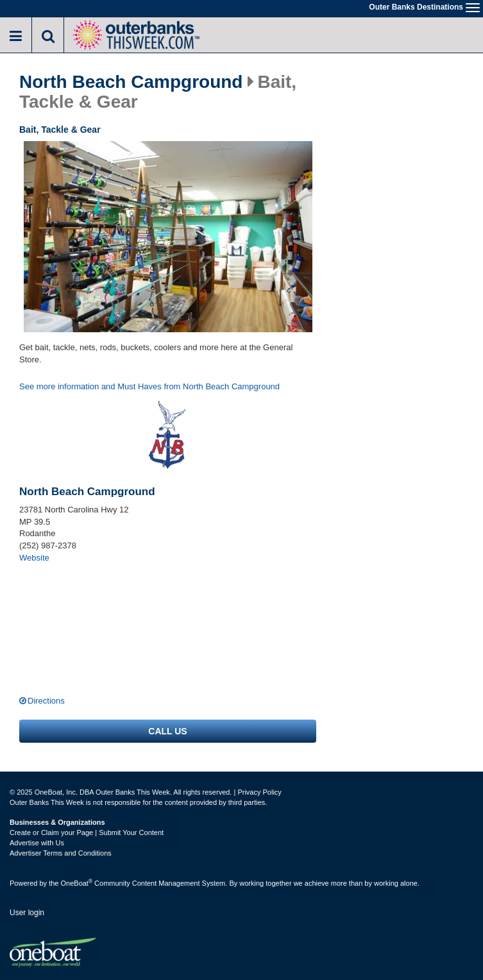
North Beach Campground (131, 82)
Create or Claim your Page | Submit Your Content (87, 832)
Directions (46, 701)
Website (34, 558)
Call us (167, 731)
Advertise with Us (37, 843)
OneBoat (77, 883)
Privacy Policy (259, 792)
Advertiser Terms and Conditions (61, 853)
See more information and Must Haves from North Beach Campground (149, 386)
